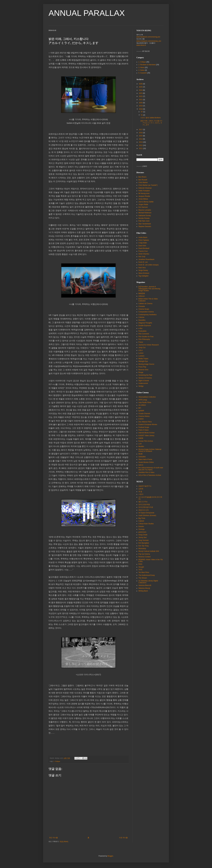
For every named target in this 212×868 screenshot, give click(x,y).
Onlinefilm (142, 457)
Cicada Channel (144, 414)
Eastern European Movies (148, 424)
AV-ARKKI (142, 405)
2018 (141, 109)
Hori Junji (142, 257)
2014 (141, 139)
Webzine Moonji (144, 588)
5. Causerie (143, 73)
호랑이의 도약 (144, 510)
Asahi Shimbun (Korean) (147, 515)
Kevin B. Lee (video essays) (149, 265)
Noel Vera (142, 268)
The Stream (143, 578)
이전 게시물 (123, 838)
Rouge (141, 372)
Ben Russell (143, 180)
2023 (141, 93)
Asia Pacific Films (145, 402)
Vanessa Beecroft (145, 585)
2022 (141, 96)
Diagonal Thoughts (145, 323)
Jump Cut (142, 348)
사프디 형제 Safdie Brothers (151, 118)
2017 (141, 130)
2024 (141, 90)
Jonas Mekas (143, 199)
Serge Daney (143, 270)
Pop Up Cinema (144, 554)
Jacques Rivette (144, 196)
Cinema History (144, 416)
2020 (141, 103)
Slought (141, 567)
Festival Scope (144, 427)
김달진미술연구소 (145, 486)
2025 (141, 87)
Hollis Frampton (144, 191)
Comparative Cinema (146, 312)
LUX (140, 444)
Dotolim (141, 527)
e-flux (140, 328)
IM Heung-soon (144, 193)
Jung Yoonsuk (144, 540)
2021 (141, 100)
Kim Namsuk (143, 207)
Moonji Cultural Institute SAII (149, 551)
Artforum (142, 296)
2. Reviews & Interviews (147, 65)
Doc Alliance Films (145, 422)
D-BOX (141, 419)
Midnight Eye (143, 361)
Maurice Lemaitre (145, 210)
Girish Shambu (144, 254)
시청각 (141, 494)
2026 (141, 84)
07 (142, 112)
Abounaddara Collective (147, 397)
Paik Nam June (144, 221)
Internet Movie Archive (146, 433)
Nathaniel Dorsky (145, 216)
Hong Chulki (143, 535)
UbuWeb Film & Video (146, 472)
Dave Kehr (142, 246)
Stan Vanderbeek (145, 224)
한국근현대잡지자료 (146, 507)
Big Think (142, 518)
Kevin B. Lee (143, 262)
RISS (140, 564)
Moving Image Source (146, 364)
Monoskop (142, 549)
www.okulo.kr (141, 45)
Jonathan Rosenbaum (146, 259)
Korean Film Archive (146, 441)
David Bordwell (144, 248)
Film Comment (144, 334)
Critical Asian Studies (146, 524)
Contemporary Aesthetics (148, 315)
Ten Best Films (144, 572)
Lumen (141, 353)
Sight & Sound (144, 381)
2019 (141, 106)
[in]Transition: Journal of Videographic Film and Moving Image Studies (149, 289)
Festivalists (142, 331)
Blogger (110, 856)
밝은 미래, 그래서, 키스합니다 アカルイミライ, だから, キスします (151, 123)
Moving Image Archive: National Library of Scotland (150, 450)
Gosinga (141, 529)
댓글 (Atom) (64, 842)
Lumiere (141, 356)
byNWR (141, 411)
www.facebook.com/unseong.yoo (148, 37)
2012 (141, 145)
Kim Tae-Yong (143, 546)
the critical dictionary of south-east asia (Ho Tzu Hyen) (151, 469)
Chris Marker (143, 182)
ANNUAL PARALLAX (87, 13)
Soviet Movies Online (146, 462)
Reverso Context (144, 557)
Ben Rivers (142, 177)
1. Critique (57, 761)
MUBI (140, 454)
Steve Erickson (144, 273)
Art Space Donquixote (146, 513)
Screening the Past (145, 375)
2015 (141, 136)
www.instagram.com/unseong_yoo (149, 41)
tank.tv (141, 465)
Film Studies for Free (146, 337)
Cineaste (142, 306)
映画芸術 (142, 293)
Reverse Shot (143, 370)
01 (142, 115)
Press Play (142, 367)
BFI (140, 408)
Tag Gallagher (144, 276)
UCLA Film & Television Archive (150, 475)
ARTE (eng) (143, 400)
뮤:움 (140, 492)
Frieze (141, 342)
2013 (141, 142)
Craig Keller (143, 243)
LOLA (141, 350)
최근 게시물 (53, 838)
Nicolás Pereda (144, 218)
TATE (140, 570)
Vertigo (141, 386)
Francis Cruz (143, 251)
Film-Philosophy (144, 339)
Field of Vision (144, 430)
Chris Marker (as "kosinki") (148, 185)
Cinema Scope (144, 309)
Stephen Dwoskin (145, 226)
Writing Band (143, 591)
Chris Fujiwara (144, 240)
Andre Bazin (143, 237)
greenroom (142, 532)
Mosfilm (141, 446)
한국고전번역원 (144, 505)
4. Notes (141, 70)
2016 (141, 133)
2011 (141, 148)
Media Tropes (143, 359)
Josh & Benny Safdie (146, 202)
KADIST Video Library (146, 436)
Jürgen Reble (143, 204)
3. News (141, 67)
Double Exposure (145, 326)
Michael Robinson (145, 213)
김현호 (141, 489)
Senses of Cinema (145, 378)
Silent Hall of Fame (145, 459)
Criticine (141, 317)
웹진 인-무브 (143, 502)
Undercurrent (143, 383)
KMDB (141, 438)
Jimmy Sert (143, 537)
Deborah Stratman (145, 188)
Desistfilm (142, 320)
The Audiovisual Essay (147, 575)
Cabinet (141, 521)
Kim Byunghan (144, 543)
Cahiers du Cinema (145, 304)
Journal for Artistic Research (149, 345)
